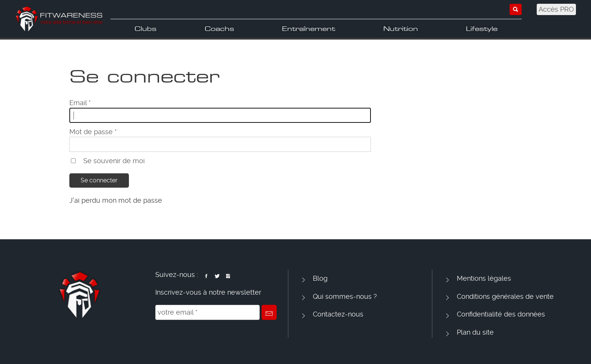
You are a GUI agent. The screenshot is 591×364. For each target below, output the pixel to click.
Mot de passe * (93, 132)
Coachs (219, 28)
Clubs (145, 28)
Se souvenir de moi (114, 161)
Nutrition (401, 28)
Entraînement (309, 28)
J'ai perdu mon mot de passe (116, 200)
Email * (80, 103)
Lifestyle (482, 28)
